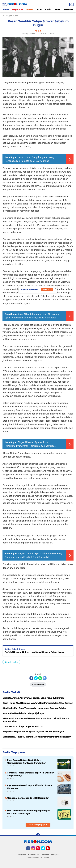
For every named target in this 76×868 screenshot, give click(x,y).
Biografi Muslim (11, 662)
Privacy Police (33, 855)
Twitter (44, 849)
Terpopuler (17, 9)
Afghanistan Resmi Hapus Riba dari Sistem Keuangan (29, 787)
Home (6, 9)
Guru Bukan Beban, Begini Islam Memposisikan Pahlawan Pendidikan (26, 762)
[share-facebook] (31, 678)
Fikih (39, 9)
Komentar (38, 684)
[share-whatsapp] (40, 678)
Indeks (30, 9)
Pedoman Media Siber (50, 855)
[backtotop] (38, 836)
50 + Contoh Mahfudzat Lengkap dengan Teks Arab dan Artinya (28, 812)
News (57, 9)
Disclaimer (21, 855)
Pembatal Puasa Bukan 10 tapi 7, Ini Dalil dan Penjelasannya (30, 774)
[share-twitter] (36, 678)
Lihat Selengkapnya (38, 825)
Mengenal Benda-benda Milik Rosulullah (28, 798)
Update (47, 290)
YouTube (50, 849)
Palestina (68, 9)
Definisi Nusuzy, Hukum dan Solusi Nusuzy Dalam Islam (34, 652)
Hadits (48, 9)
